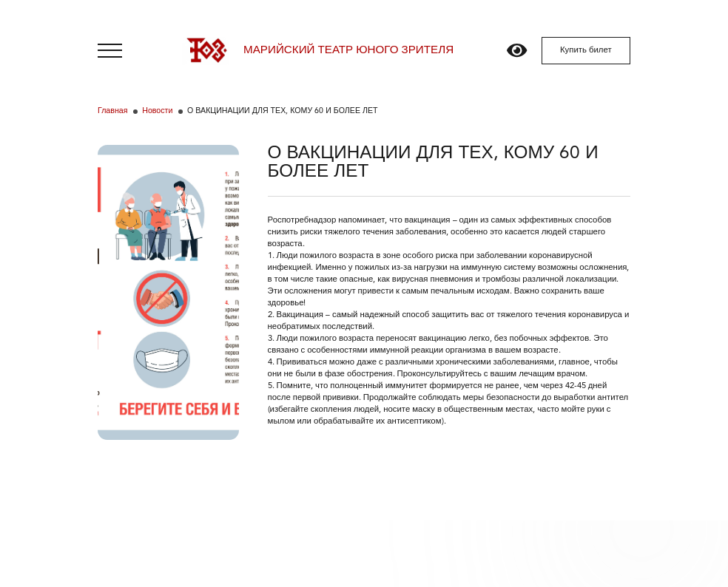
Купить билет (586, 50)
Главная (112, 111)
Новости (157, 111)
